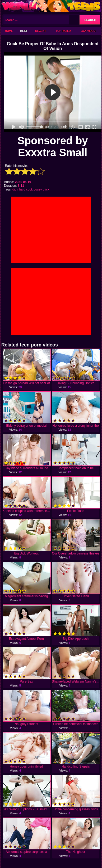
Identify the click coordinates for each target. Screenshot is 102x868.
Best (24, 31)
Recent (41, 31)
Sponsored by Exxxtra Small (53, 147)
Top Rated (63, 31)
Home (9, 31)
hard (22, 189)
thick (46, 189)
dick (15, 189)
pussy (38, 189)
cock (29, 189)
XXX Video (89, 31)
